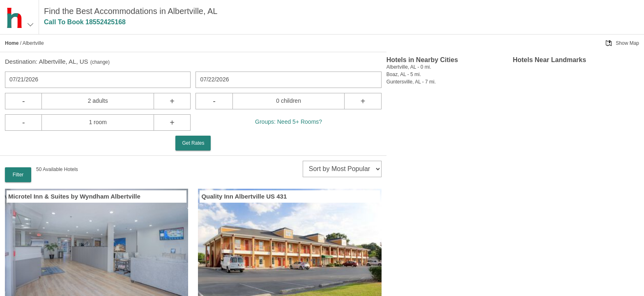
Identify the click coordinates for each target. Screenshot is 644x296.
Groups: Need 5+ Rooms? (289, 122)
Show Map (627, 43)
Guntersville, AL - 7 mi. (411, 82)
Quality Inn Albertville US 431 (244, 196)
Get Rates (193, 143)
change (100, 62)
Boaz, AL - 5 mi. (404, 74)
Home (12, 43)
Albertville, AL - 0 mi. (409, 67)
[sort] (342, 169)
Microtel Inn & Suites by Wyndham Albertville (74, 196)
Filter (18, 175)
